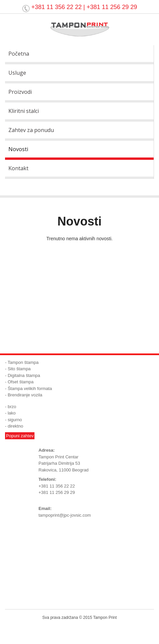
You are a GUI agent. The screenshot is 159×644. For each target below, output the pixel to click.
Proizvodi (20, 92)
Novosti (18, 149)
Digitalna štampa (24, 375)
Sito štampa (19, 369)
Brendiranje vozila (25, 395)
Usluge (17, 73)
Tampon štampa (23, 362)
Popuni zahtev (20, 436)
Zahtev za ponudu (31, 130)
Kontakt (18, 168)
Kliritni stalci (24, 111)
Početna (19, 54)
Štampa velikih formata (30, 389)
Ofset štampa (21, 382)
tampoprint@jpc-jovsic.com (65, 515)
